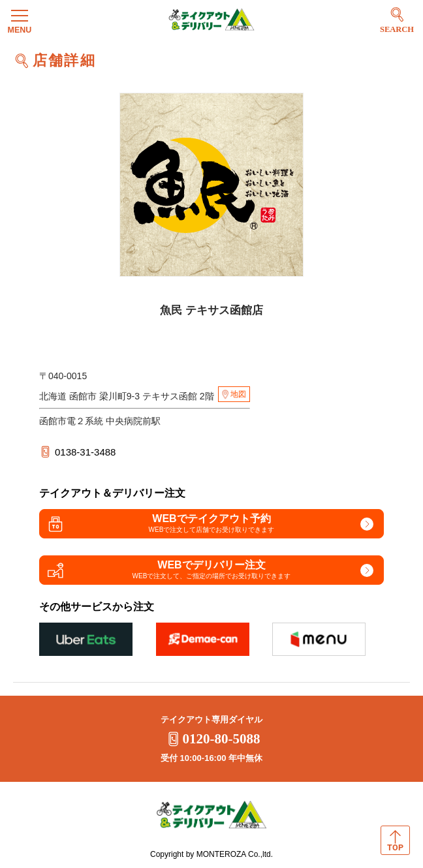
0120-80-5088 (212, 739)
